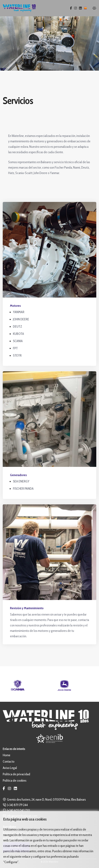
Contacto (9, 762)
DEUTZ (17, 327)
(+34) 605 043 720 (18, 810)
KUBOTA (18, 334)
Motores (15, 306)
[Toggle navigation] (94, 8)
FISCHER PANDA (23, 489)
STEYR (17, 355)
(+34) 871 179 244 (17, 805)
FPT (15, 348)
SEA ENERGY (21, 481)
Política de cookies (15, 781)
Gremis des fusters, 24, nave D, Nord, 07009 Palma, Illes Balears (46, 800)
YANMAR (19, 312)
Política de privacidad (16, 774)
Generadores (18, 475)
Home (7, 755)
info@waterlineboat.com (22, 816)
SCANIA (18, 341)
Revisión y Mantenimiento (27, 608)
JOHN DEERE (21, 319)
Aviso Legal (10, 768)
